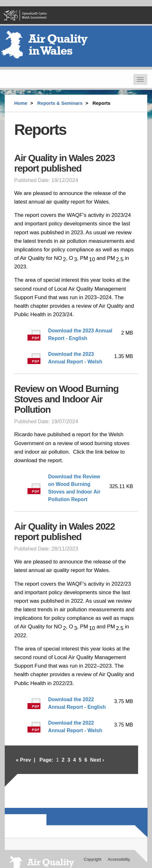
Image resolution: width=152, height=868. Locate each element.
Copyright (93, 859)
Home (21, 103)
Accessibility (119, 859)
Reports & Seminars (60, 103)
